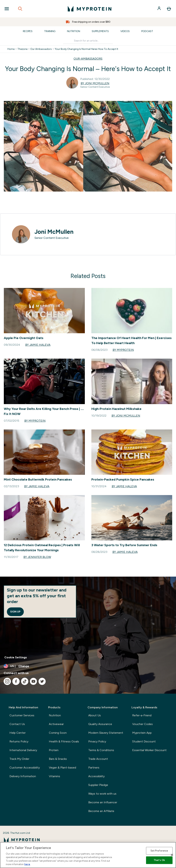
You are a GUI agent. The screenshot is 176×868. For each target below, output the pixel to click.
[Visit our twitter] (42, 681)
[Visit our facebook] (16, 681)
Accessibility (96, 776)
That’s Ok (159, 860)
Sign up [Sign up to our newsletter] (15, 612)
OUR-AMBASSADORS (88, 59)
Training (50, 31)
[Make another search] (88, 41)
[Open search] (20, 9)
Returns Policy (19, 741)
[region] (88, 855)
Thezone (22, 49)
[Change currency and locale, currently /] (88, 666)
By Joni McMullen (95, 83)
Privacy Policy (97, 741)
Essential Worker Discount (149, 750)
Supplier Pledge (98, 785)
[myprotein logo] (90, 9)
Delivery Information (23, 776)
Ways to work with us (102, 794)
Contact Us (17, 724)
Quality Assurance (100, 724)
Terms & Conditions (101, 750)
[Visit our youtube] (33, 681)
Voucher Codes (142, 724)
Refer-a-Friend (142, 715)
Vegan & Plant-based (62, 768)
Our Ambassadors (41, 49)
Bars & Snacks (58, 759)
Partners (94, 768)
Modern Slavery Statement (106, 733)
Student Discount (144, 741)
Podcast (147, 31)
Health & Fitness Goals (64, 741)
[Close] (172, 855)
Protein (54, 750)
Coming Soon (58, 733)
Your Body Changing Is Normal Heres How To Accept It (86, 49)
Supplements (100, 31)
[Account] (159, 9)
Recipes (28, 31)
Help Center (18, 733)
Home (11, 49)
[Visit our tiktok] (25, 681)
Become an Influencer (103, 802)
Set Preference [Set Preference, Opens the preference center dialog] (159, 851)
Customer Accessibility (25, 768)
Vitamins (54, 776)
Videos (125, 31)
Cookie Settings (16, 657)
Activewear (56, 724)
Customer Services (22, 715)
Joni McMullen (54, 232)
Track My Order (19, 759)
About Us (95, 715)
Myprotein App (142, 733)
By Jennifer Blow (37, 557)
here (27, 864)
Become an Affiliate (101, 811)
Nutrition (74, 31)
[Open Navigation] (7, 9)
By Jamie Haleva (38, 345)
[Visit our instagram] (7, 681)
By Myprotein (123, 350)
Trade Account (98, 759)
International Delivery (23, 750)
